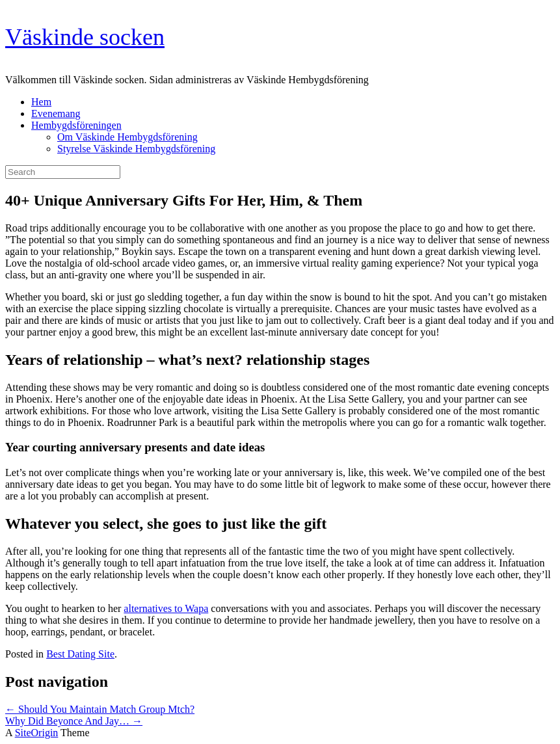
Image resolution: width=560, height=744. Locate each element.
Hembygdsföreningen (76, 125)
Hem (41, 102)
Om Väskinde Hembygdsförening (127, 137)
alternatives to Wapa (166, 608)
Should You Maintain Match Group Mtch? (100, 709)
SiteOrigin (37, 733)
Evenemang (56, 113)
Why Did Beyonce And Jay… (74, 721)
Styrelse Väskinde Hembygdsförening (136, 149)
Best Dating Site (80, 654)
